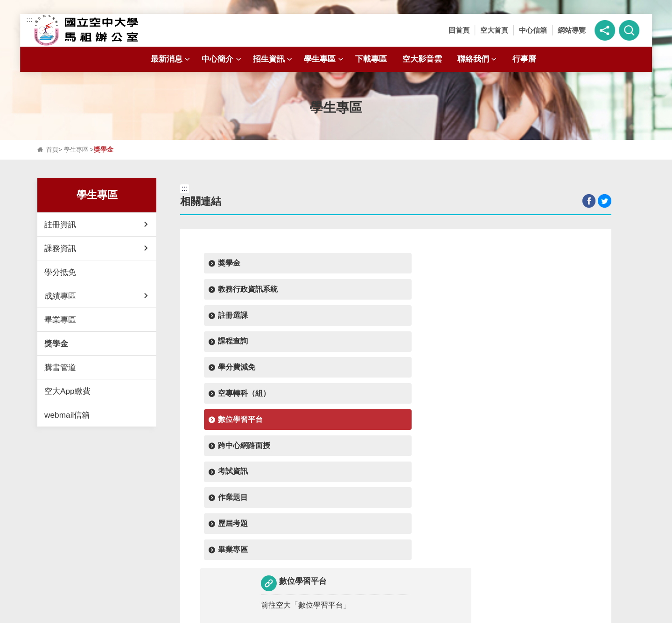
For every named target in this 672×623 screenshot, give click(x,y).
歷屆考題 (415, 320)
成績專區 (60, 296)
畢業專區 (60, 320)
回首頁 (459, 30)
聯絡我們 (478, 59)
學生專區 (325, 59)
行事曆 (524, 59)
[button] (605, 30)
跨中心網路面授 (518, 292)
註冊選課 (415, 264)
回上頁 (396, 437)
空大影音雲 (422, 59)
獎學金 (56, 343)
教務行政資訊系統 (338, 264)
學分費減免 (236, 292)
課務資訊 (60, 248)
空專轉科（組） (335, 292)
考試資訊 (232, 320)
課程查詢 (506, 264)
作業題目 (323, 320)
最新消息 (171, 59)
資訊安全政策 (370, 613)
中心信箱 (533, 30)
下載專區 (371, 59)
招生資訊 (274, 59)
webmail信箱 (67, 415)
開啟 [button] (336, 528)
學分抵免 (60, 272)
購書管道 (60, 367)
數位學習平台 (422, 292)
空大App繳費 (67, 391)
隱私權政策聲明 (305, 613)
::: (29, 19)
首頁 (53, 150)
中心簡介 (222, 59)
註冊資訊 (60, 224)
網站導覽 (572, 30)
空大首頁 (494, 30)
